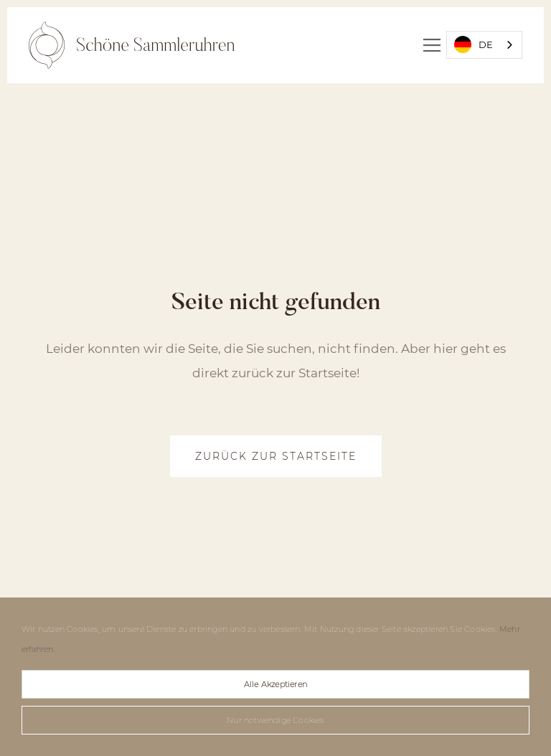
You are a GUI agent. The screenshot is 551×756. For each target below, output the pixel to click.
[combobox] (484, 45)
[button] (432, 45)
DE (474, 44)
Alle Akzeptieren (275, 684)
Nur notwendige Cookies (275, 720)
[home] (132, 45)
